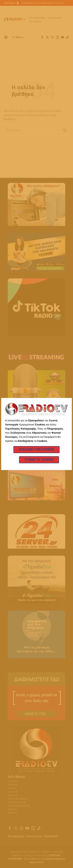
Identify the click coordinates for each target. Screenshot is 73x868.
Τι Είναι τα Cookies (39, 460)
